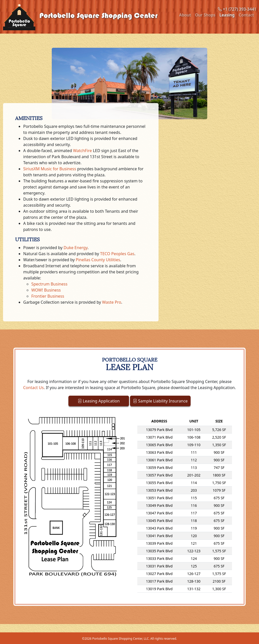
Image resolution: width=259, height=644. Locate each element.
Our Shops (205, 15)
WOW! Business (46, 290)
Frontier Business (48, 296)
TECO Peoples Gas (117, 254)
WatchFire (82, 151)
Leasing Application (99, 401)
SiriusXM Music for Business (50, 169)
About (185, 15)
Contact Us (33, 388)
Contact (246, 15)
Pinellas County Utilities (98, 260)
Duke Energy (76, 248)
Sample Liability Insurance (160, 401)
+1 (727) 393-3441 (237, 9)
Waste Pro (112, 302)
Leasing (227, 15)
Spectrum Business (49, 284)
